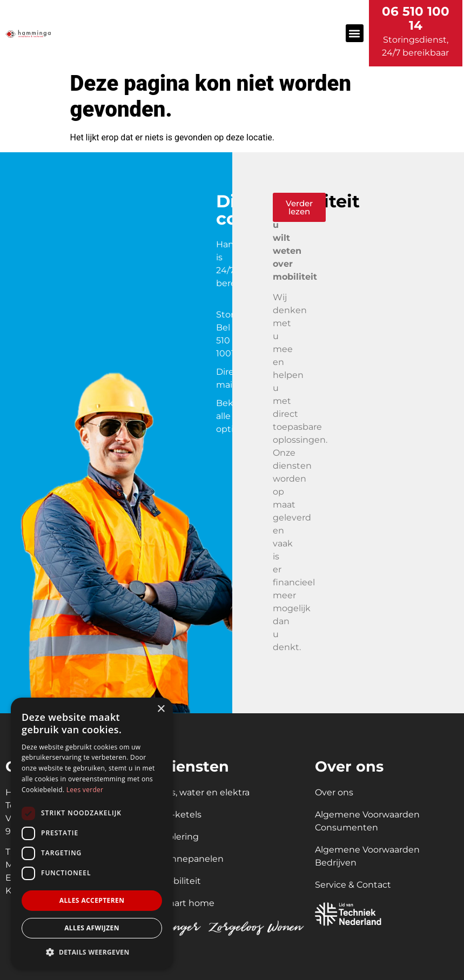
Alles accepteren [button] (92, 900)
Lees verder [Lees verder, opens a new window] (85, 790)
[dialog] (92, 833)
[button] (355, 33)
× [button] (161, 709)
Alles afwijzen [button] (92, 928)
